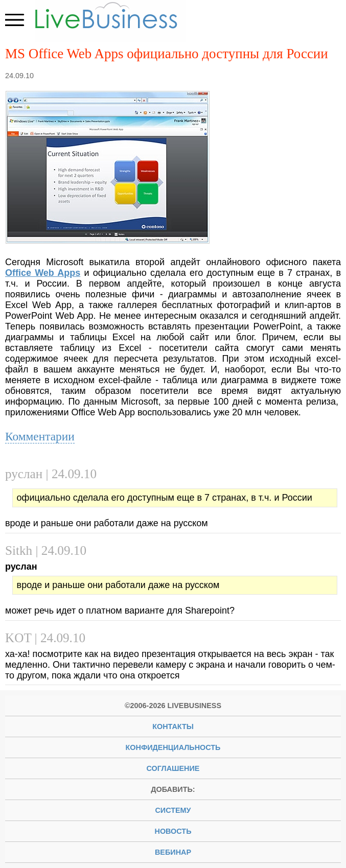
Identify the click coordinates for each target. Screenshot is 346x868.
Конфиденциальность (173, 747)
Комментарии (40, 436)
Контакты (173, 726)
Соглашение (173, 768)
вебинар (173, 852)
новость (173, 831)
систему (173, 810)
